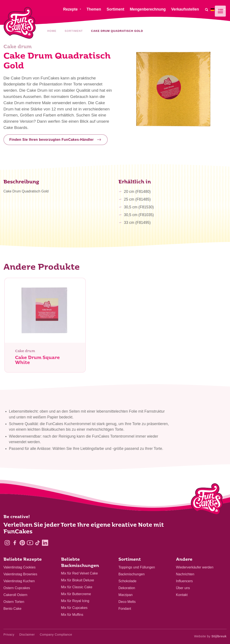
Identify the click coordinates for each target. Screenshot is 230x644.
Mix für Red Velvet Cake (80, 573)
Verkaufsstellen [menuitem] (185, 9)
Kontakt (182, 595)
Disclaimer (27, 635)
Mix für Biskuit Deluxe (78, 580)
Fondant (125, 609)
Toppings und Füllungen (137, 567)
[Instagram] (7, 543)
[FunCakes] (20, 23)
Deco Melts (127, 602)
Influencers (184, 581)
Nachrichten (185, 574)
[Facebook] (15, 543)
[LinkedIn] (45, 543)
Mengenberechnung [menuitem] (148, 9)
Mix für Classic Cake (77, 587)
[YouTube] (30, 543)
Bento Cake (12, 609)
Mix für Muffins (72, 615)
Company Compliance (56, 635)
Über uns (183, 588)
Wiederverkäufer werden (195, 567)
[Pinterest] (22, 543)
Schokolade (127, 581)
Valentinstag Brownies (20, 574)
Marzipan (126, 595)
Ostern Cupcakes (17, 588)
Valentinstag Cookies (19, 567)
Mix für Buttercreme (76, 594)
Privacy (9, 635)
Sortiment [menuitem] (115, 9)
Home (52, 31)
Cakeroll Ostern (15, 595)
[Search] (206, 10)
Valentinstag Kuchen (19, 581)
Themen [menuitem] (94, 9)
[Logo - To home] (207, 500)
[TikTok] (38, 543)
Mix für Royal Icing (75, 601)
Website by (210, 636)
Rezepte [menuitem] (70, 9)
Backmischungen (132, 574)
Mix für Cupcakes (74, 608)
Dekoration (127, 588)
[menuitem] (219, 10)
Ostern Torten (14, 602)
